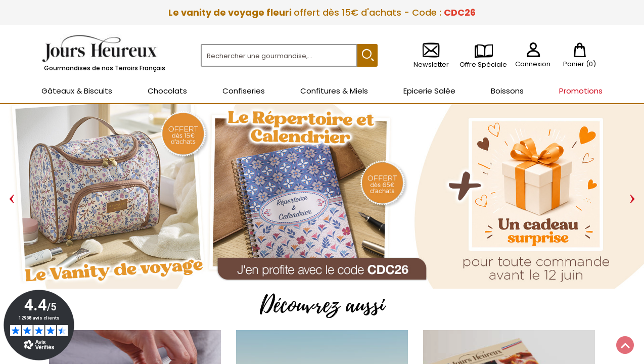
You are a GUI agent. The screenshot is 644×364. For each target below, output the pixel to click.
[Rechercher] (279, 55)
